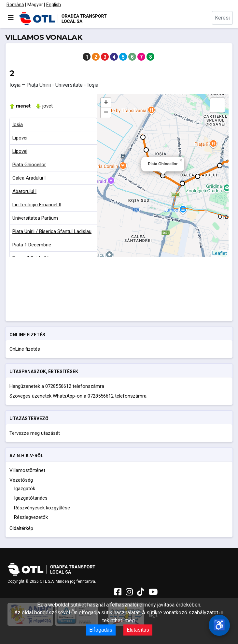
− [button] (106, 113)
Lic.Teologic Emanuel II (37, 205)
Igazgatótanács (31, 498)
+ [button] (106, 103)
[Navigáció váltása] (11, 18)
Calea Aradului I (29, 178)
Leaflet (220, 253)
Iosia (18, 124)
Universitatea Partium (35, 218)
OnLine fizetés (25, 349)
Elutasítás (138, 630)
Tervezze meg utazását (35, 433)
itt (222, 613)
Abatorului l (24, 191)
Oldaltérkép (21, 528)
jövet (44, 106)
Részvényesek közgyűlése (42, 508)
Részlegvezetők (31, 517)
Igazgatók (25, 489)
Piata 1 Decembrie (32, 245)
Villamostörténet (27, 470)
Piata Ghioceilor (29, 165)
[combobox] (222, 18)
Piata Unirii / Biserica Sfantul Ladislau (52, 231)
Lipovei (20, 138)
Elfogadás (101, 630)
